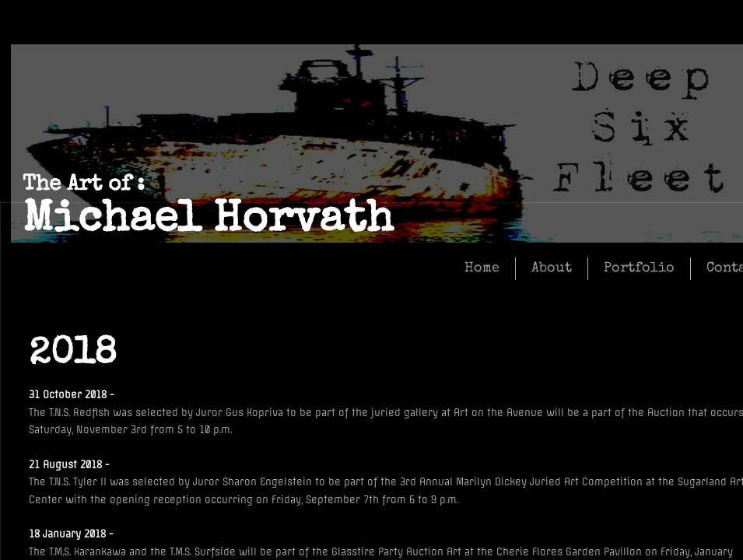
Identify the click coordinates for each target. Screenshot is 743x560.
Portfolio (639, 268)
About (552, 268)
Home (482, 268)
